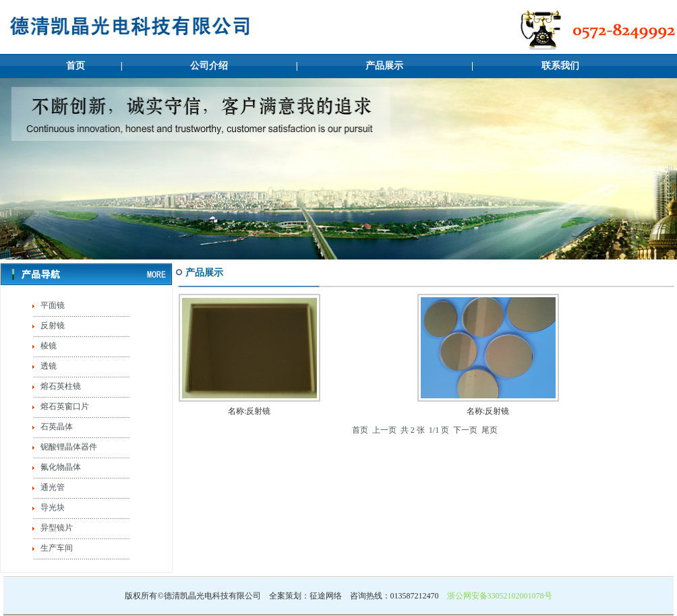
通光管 (52, 487)
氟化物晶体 (60, 467)
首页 (76, 66)
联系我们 (560, 66)
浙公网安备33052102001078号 (500, 596)
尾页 (490, 430)
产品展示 (384, 66)
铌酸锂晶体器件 (68, 447)
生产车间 (56, 548)
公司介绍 (209, 66)
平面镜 (52, 305)
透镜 (48, 366)
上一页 (384, 430)
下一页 (465, 430)
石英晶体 (56, 427)
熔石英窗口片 (64, 406)
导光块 (52, 507)
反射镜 (52, 326)
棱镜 (48, 346)
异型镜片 (56, 528)
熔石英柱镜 (60, 386)
